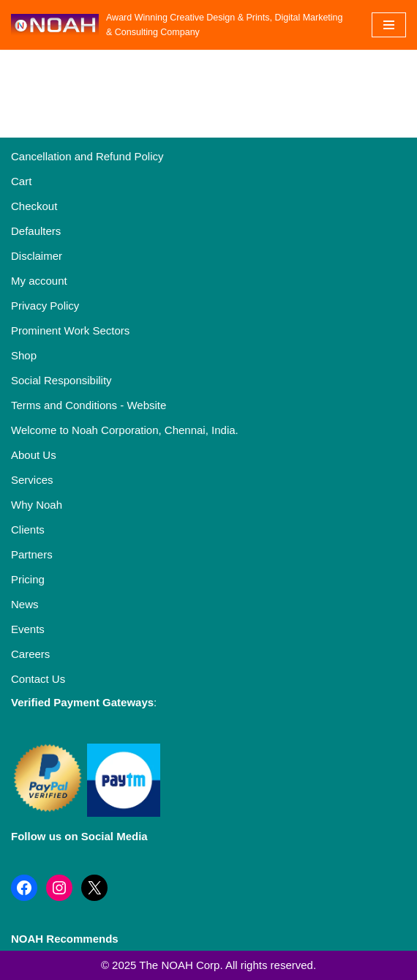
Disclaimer (37, 256)
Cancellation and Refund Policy (87, 156)
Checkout (34, 206)
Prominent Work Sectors (70, 330)
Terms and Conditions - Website (89, 405)
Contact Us (38, 679)
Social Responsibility (61, 380)
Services (32, 480)
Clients (28, 530)
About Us (34, 455)
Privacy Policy (45, 306)
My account (39, 281)
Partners (32, 554)
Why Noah (37, 505)
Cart (21, 181)
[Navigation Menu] (389, 25)
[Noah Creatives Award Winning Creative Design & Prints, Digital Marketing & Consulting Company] (180, 25)
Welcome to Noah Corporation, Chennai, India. (125, 430)
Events (28, 629)
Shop (24, 355)
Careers (30, 654)
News (25, 604)
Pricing (28, 579)
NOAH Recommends (65, 939)
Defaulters (36, 231)
